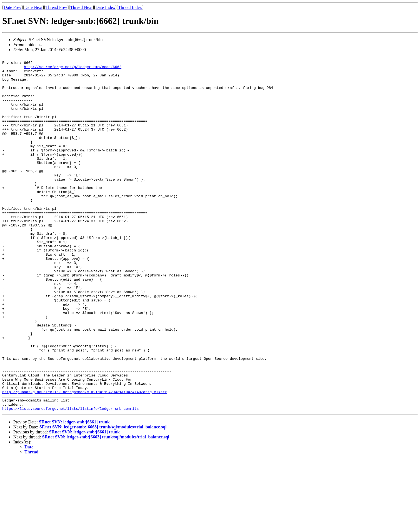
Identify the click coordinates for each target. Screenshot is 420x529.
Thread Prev (56, 7)
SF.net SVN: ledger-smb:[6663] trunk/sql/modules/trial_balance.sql (103, 497)
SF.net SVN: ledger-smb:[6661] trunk (74, 492)
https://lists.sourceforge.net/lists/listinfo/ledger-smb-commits (70, 478)
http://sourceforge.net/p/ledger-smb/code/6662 (73, 68)
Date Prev (12, 7)
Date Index (105, 7)
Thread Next (81, 7)
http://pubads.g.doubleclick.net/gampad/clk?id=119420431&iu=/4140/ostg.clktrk (85, 458)
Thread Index (130, 7)
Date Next (33, 7)
